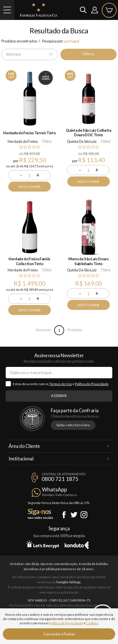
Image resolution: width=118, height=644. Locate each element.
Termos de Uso (61, 384)
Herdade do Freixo (23, 141)
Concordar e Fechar (59, 634)
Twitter (74, 515)
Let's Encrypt (43, 544)
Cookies (92, 623)
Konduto (77, 544)
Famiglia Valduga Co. (39, 10)
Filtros (88, 54)
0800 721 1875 (60, 479)
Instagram (84, 515)
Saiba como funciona (73, 425)
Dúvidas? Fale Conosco (59, 495)
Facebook (64, 515)
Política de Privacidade (92, 384)
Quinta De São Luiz (82, 141)
